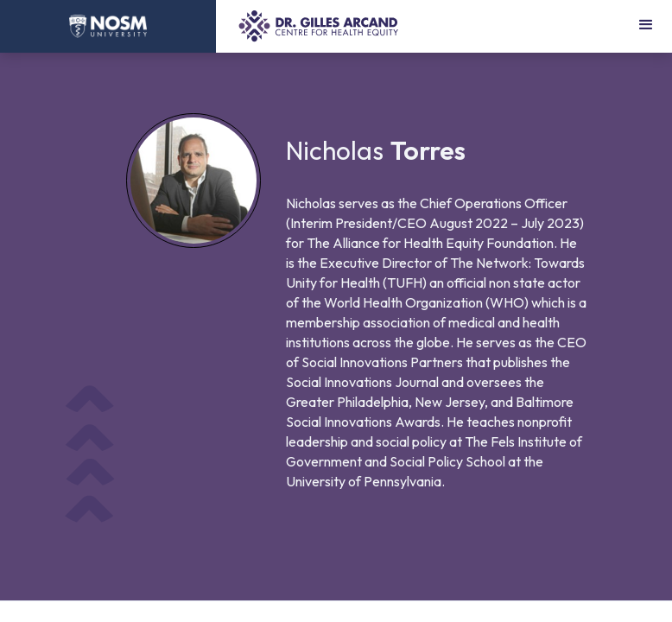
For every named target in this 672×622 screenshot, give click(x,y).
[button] (646, 26)
